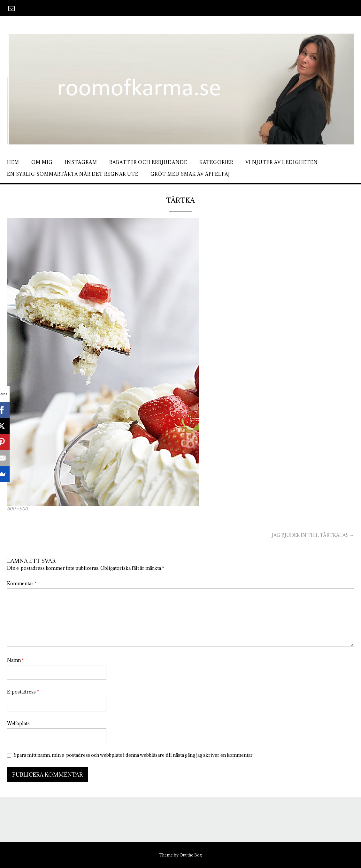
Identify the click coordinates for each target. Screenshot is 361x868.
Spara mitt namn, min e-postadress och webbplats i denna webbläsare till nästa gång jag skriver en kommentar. (134, 755)
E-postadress (23, 692)
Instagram (81, 162)
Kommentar (22, 583)
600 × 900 (17, 509)
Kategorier (216, 162)
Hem (13, 162)
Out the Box (191, 855)
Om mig (42, 162)
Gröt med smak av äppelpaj (190, 174)
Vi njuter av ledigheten (282, 162)
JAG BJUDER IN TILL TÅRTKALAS (313, 535)
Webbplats (18, 723)
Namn (15, 660)
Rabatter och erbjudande (148, 162)
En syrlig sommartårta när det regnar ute (73, 174)
